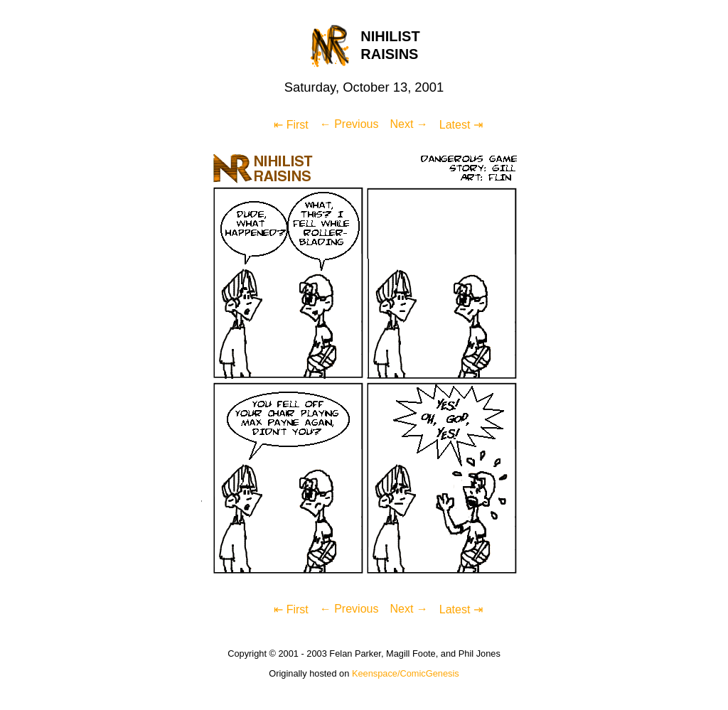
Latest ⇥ (461, 125)
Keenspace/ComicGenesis (406, 673)
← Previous (349, 124)
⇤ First (291, 125)
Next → (408, 124)
